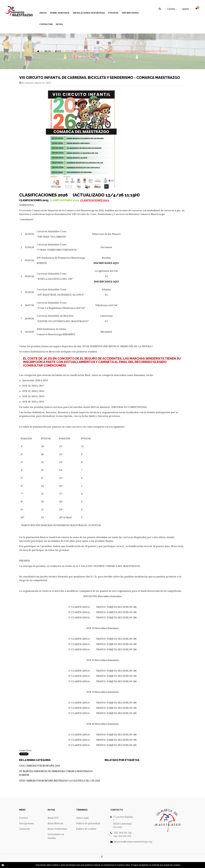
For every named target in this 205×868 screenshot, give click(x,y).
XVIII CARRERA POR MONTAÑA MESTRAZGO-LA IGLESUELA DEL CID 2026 (60, 781)
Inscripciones (26, 823)
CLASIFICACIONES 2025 (34, 200)
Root (58, 51)
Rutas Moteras (55, 823)
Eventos (23, 818)
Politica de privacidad (88, 823)
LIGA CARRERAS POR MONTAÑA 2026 (40, 766)
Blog (48, 51)
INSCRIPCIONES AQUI (106, 263)
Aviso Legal (82, 818)
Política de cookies (86, 829)
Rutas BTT (53, 818)
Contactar (25, 829)
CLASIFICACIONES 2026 (44, 195)
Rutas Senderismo (57, 829)
